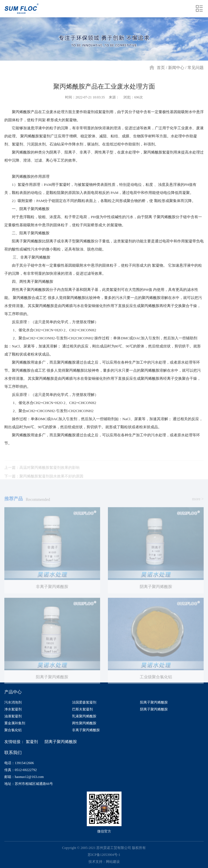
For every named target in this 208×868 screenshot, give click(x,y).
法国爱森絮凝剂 (84, 702)
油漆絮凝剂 (13, 716)
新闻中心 (176, 68)
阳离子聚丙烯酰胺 (154, 702)
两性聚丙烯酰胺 (84, 723)
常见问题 (196, 68)
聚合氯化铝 (13, 730)
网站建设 (113, 862)
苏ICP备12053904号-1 (104, 855)
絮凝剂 (32, 742)
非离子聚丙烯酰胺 (86, 730)
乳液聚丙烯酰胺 (84, 716)
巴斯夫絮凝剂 (82, 709)
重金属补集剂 (15, 723)
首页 (161, 68)
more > (198, 505)
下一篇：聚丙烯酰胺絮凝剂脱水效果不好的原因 (44, 482)
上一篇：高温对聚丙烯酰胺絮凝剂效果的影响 (42, 473)
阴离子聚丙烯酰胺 (154, 709)
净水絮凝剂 (13, 709)
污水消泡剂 (13, 702)
